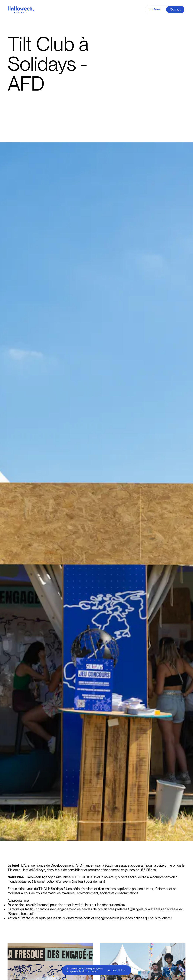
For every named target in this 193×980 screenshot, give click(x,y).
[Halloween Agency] (21, 10)
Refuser (122, 970)
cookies (94, 972)
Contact (175, 10)
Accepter (113, 970)
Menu (158, 9)
